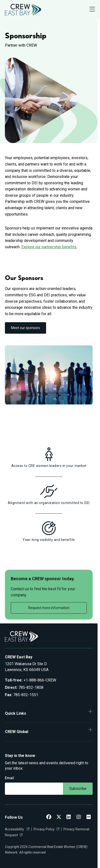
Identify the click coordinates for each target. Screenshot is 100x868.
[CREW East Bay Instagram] (79, 817)
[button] (49, 713)
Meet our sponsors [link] (25, 328)
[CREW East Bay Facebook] (49, 817)
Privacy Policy (44, 829)
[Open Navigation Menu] (92, 10)
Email (9, 778)
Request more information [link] (49, 608)
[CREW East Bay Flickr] (89, 817)
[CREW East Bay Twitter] (59, 817)
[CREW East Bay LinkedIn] (69, 817)
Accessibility (15, 829)
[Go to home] (23, 10)
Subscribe (78, 789)
